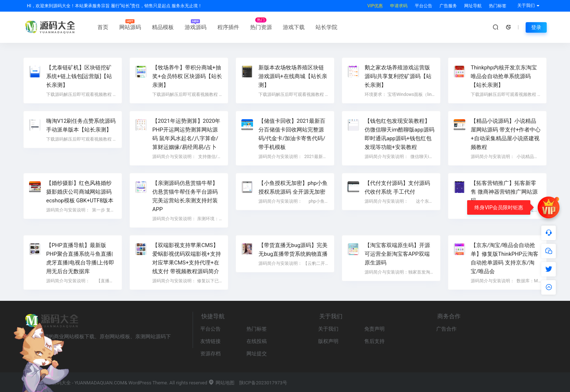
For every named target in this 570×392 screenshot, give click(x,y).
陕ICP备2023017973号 (263, 383)
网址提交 (257, 353)
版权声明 (328, 341)
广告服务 (448, 6)
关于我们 (328, 329)
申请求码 (399, 6)
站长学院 (326, 27)
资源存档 (210, 353)
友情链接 (210, 341)
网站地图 (221, 383)
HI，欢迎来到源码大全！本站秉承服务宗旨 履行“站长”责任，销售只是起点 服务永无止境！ (115, 6)
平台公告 (424, 6)
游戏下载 (294, 27)
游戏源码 (196, 27)
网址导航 (473, 6)
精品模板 (163, 27)
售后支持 (374, 341)
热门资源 (261, 27)
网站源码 (130, 27)
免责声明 (374, 329)
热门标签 (498, 6)
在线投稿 (257, 341)
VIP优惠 (375, 6)
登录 (536, 27)
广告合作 (446, 329)
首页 (103, 27)
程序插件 (228, 27)
